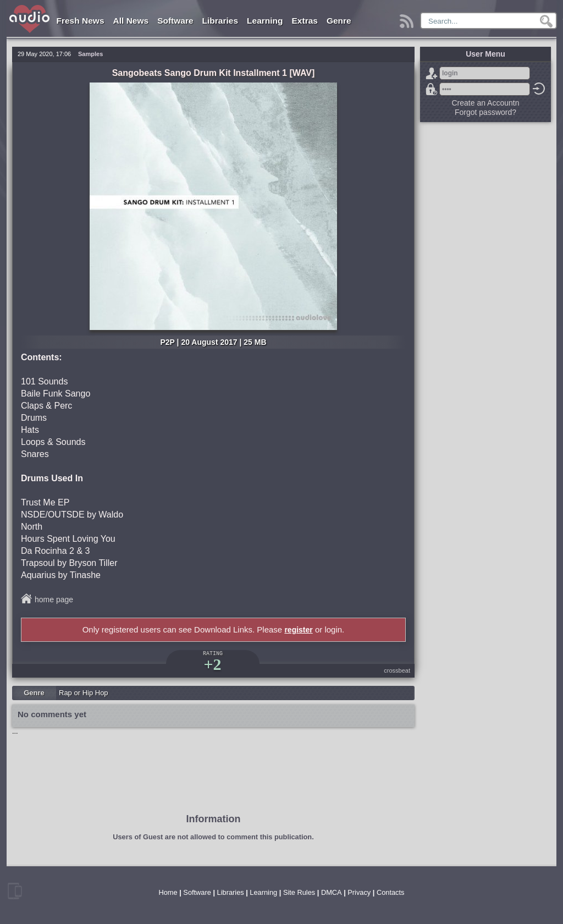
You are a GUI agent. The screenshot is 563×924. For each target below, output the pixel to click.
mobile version (15, 891)
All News (131, 21)
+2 (212, 664)
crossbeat (397, 670)
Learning (265, 21)
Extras (305, 21)
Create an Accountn (486, 103)
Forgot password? (432, 89)
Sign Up (432, 73)
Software (175, 21)
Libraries (220, 21)
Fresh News (81, 21)
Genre (339, 21)
